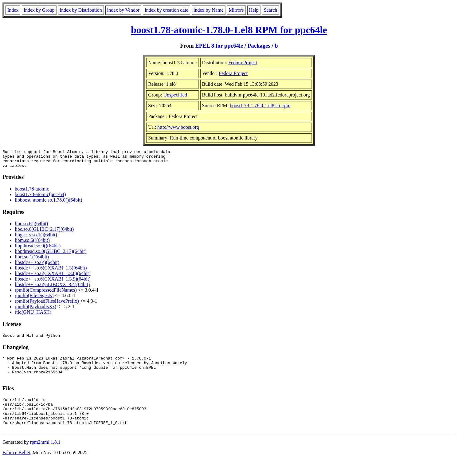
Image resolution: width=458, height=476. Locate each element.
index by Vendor (123, 10)
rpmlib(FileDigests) (34, 299)
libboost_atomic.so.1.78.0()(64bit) (49, 204)
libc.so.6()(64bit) (31, 227)
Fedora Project (243, 63)
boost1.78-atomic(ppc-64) (40, 198)
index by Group (39, 10)
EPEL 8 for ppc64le (219, 46)
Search (271, 10)
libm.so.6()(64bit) (32, 244)
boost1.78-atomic (32, 193)
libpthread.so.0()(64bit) (38, 249)
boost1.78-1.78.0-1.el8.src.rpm (260, 106)
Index (13, 10)
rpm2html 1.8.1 (45, 458)
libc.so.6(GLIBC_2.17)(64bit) (44, 233)
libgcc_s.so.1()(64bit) (36, 238)
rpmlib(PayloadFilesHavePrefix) (47, 305)
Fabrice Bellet (16, 468)
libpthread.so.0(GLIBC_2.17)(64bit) (51, 255)
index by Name (209, 10)
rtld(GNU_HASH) (33, 316)
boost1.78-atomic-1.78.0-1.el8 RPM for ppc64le (229, 30)
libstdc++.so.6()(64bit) (37, 266)
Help (254, 10)
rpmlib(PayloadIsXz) (35, 310)
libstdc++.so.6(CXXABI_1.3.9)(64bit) (53, 283)
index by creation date (166, 10)
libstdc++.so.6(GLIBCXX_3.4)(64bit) (52, 288)
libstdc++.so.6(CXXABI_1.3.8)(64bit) (53, 277)
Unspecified (175, 95)
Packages (259, 46)
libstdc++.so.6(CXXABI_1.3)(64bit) (51, 271)
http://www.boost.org (178, 127)
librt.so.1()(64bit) (32, 260)
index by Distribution (81, 10)
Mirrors (236, 10)
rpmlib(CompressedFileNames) (46, 294)
